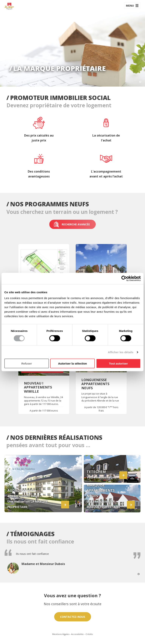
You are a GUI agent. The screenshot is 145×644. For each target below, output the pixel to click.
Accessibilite (77, 634)
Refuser (27, 363)
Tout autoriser (118, 363)
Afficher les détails (121, 352)
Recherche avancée (72, 224)
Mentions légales (61, 634)
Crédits (89, 634)
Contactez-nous (73, 617)
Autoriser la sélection (73, 363)
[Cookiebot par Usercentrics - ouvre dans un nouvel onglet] (124, 278)
